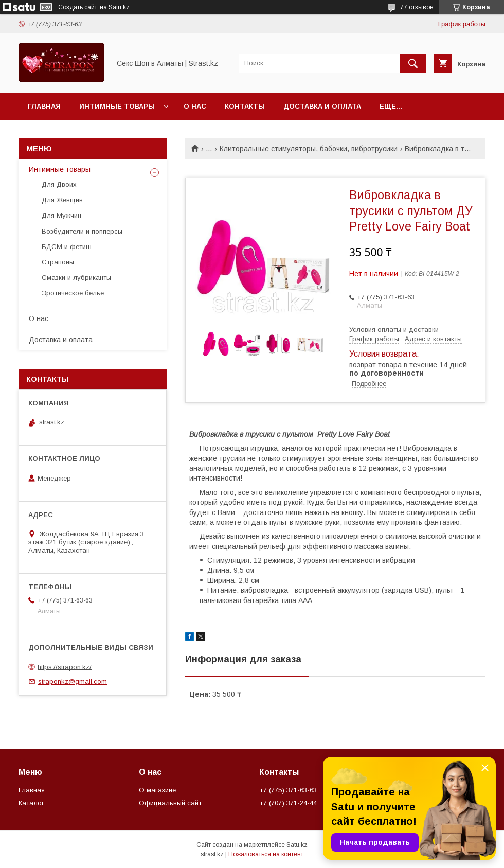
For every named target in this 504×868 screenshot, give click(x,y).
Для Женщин (62, 200)
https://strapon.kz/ (65, 667)
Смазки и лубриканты (76, 278)
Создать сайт (78, 7)
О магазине (157, 790)
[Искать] (413, 63)
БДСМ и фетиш (67, 247)
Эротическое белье (73, 293)
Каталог (31, 803)
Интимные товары (117, 106)
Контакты (245, 106)
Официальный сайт (170, 803)
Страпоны (58, 262)
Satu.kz (297, 845)
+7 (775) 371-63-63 (288, 790)
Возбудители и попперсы (82, 231)
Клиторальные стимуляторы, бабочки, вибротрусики (309, 149)
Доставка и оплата (322, 106)
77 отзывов (417, 7)
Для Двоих (59, 184)
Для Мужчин (61, 215)
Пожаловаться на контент (266, 854)
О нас (195, 106)
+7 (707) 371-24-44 (288, 803)
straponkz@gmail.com (73, 681)
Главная (44, 106)
